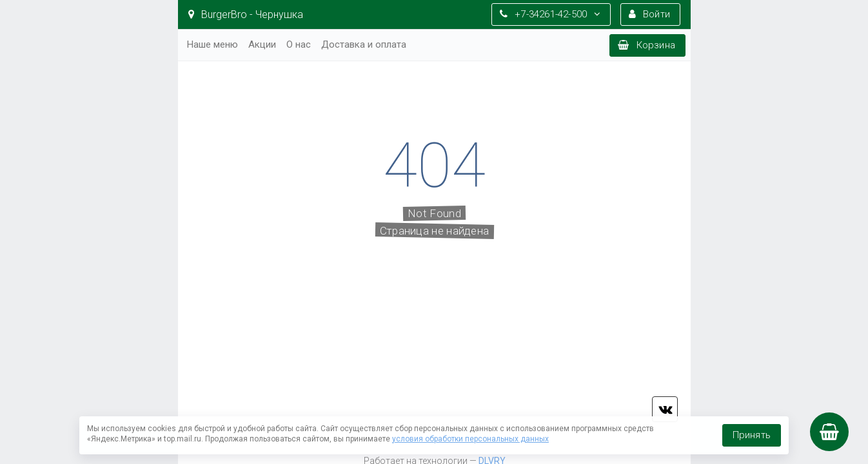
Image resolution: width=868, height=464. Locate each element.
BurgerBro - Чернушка (246, 15)
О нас (299, 44)
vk (665, 409)
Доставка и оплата (364, 44)
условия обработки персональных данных (470, 439)
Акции (262, 44)
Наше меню (212, 44)
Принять (752, 435)
